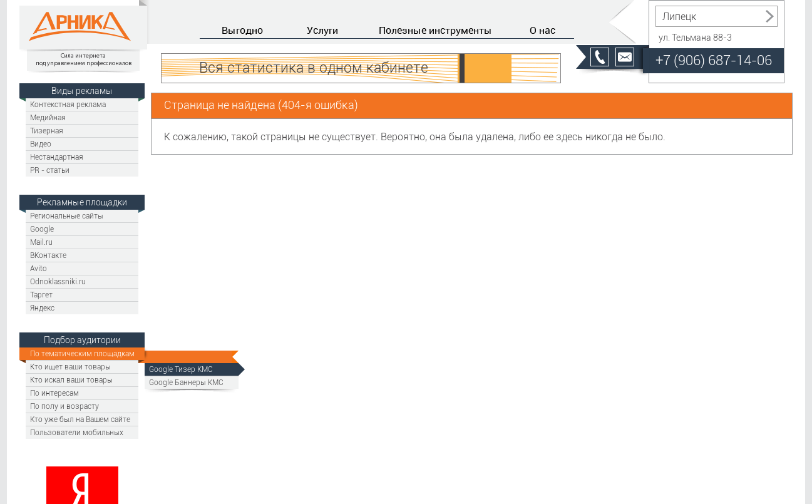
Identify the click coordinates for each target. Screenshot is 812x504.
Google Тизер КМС (181, 369)
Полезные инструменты (435, 30)
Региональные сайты (67, 216)
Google (42, 229)
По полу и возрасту (64, 406)
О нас (542, 30)
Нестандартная (57, 157)
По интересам (54, 393)
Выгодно (242, 30)
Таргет (41, 295)
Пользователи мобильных (77, 432)
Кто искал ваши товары (71, 380)
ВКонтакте (48, 255)
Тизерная (47, 131)
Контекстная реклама (68, 104)
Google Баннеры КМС (186, 382)
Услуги (322, 30)
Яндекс (42, 308)
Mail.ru (41, 242)
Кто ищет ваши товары (70, 367)
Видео (41, 144)
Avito (39, 268)
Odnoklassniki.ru (58, 281)
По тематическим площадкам (82, 353)
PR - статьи (50, 170)
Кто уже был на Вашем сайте (80, 419)
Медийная (48, 117)
